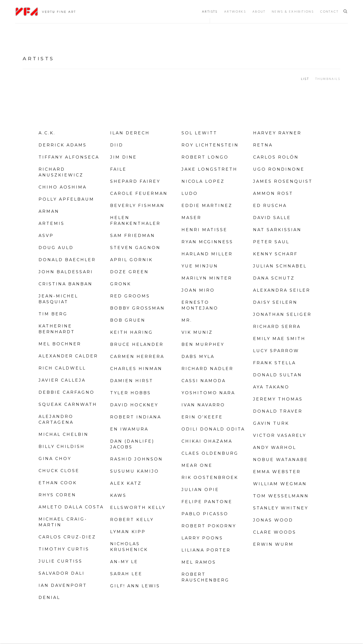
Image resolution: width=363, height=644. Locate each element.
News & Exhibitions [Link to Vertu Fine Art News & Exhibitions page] (293, 12)
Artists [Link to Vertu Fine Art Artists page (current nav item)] (210, 12)
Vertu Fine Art (45, 12)
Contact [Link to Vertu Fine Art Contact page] (329, 12)
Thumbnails (328, 79)
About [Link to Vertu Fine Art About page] (259, 12)
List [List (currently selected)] (305, 79)
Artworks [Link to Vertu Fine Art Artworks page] (235, 12)
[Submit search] (346, 11)
